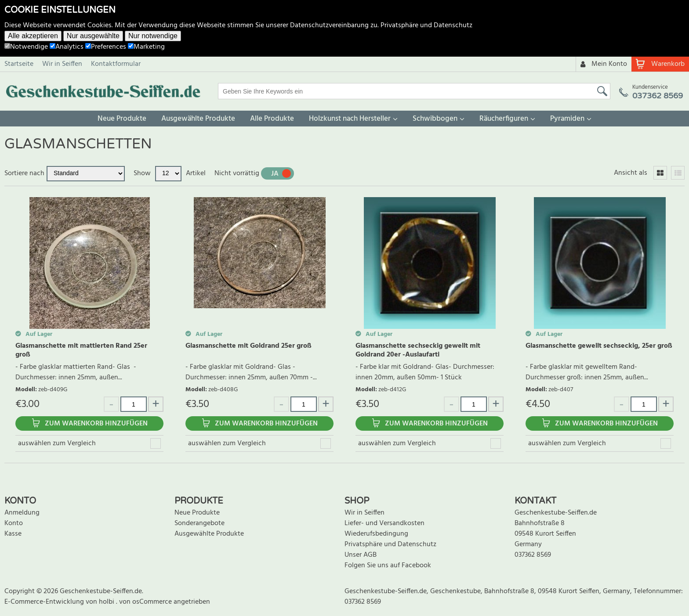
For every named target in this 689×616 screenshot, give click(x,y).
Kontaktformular (116, 64)
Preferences (106, 47)
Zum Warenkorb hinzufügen (96, 424)
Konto (14, 523)
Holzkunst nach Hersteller (350, 119)
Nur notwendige (153, 36)
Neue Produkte (122, 119)
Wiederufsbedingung (376, 534)
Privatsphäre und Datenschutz (426, 25)
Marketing (146, 47)
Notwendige (26, 47)
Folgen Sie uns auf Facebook (388, 566)
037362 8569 (533, 555)
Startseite (19, 64)
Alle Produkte (272, 119)
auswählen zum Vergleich (57, 443)
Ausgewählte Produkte (198, 119)
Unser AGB (361, 555)
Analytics (67, 47)
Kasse (13, 534)
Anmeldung (22, 513)
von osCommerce (146, 602)
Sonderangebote (199, 523)
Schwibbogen (435, 119)
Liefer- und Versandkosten (384, 523)
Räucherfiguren (504, 119)
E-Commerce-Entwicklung (45, 602)
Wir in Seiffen (62, 64)
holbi (107, 602)
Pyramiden (567, 119)
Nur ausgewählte (93, 36)
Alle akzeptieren (33, 36)
